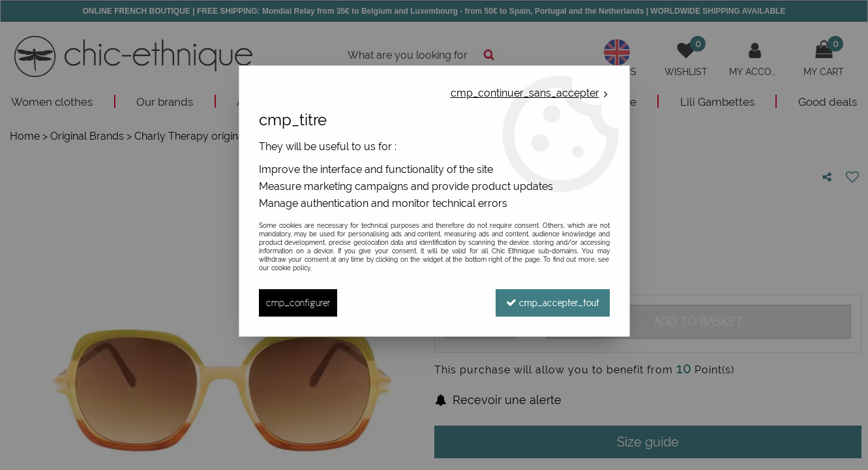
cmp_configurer (298, 303)
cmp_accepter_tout (553, 303)
